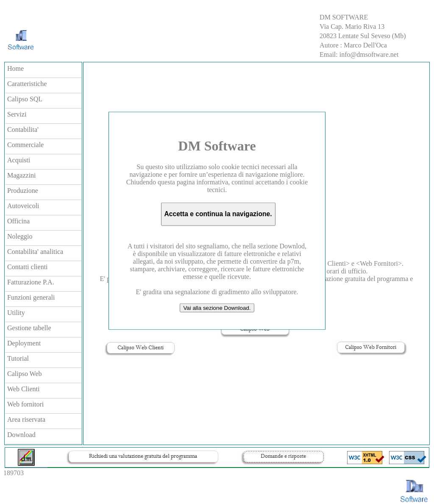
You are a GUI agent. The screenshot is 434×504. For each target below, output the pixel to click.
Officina (18, 221)
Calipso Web (25, 374)
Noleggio (20, 236)
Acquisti (19, 160)
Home (15, 68)
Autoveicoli (23, 206)
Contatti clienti (28, 267)
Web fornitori (25, 404)
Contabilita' (23, 129)
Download (21, 435)
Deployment (24, 343)
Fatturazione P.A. (31, 282)
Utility (16, 313)
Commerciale (25, 145)
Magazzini (22, 175)
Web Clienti (23, 389)
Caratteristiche (27, 84)
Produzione (23, 191)
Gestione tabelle (29, 328)
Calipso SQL (25, 99)
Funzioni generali (31, 297)
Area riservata (26, 419)
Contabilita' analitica (35, 252)
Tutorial (18, 358)
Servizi (17, 114)
